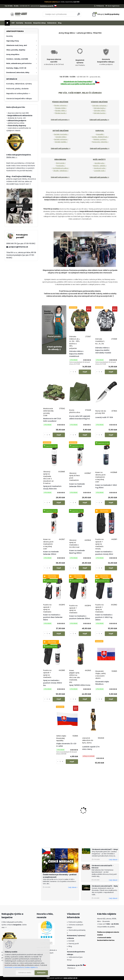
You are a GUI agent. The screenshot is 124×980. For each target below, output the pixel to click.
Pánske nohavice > (61, 105)
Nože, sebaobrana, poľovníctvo (19, 63)
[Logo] (19, 14)
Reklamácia (52, 23)
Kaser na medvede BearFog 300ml (77, 552)
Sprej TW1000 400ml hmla (80, 685)
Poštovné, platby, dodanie (17, 89)
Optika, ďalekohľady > (100, 137)
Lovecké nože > (100, 171)
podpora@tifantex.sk (18, 247)
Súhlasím (41, 973)
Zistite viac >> (12, 157)
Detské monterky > (61, 134)
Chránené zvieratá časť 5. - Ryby (105, 886)
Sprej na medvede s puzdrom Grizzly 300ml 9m (53, 683)
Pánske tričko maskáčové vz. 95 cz (79, 820)
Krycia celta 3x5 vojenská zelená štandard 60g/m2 (80, 417)
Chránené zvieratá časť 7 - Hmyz (105, 849)
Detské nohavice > (61, 139)
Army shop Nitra (13, 54)
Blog (60, 23)
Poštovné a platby (75, 922)
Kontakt (71, 941)
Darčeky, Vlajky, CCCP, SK (16, 68)
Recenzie (28, 23)
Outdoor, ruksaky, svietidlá (17, 59)
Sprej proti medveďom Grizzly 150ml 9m (52, 487)
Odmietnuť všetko (25, 973)
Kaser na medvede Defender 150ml (77, 485)
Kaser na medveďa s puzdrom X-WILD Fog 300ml (104, 617)
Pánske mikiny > (61, 111)
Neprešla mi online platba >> (18, 94)
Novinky (10, 36)
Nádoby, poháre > (100, 139)
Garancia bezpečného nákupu (19, 99)
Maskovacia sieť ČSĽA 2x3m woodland (52, 420)
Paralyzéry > (61, 166)
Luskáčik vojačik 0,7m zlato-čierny (91, 748)
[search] (79, 14)
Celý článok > (73, 887)
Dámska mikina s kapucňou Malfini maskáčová (76, 354)
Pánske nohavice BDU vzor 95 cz (53, 820)
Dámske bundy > (100, 113)
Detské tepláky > (61, 142)
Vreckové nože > (100, 168)
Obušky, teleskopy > (61, 171)
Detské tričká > (61, 137)
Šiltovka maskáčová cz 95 (106, 819)
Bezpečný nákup (40, 23)
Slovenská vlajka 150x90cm (102, 683)
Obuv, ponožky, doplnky (16, 50)
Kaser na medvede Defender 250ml (51, 553)
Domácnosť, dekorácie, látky (18, 72)
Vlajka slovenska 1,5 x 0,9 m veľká (66, 745)
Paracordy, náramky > (100, 142)
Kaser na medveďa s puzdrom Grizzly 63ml (104, 553)
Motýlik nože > (100, 163)
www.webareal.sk (70, 978)
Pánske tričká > (61, 108)
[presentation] (42, 810)
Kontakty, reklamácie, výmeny (19, 84)
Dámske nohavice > (100, 106)
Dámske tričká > (100, 111)
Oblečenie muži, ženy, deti (17, 45)
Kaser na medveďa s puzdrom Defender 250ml (80, 617)
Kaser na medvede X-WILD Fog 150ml (106, 486)
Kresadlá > (100, 134)
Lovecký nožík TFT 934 (104, 417)
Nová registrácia (113, 6)
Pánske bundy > (61, 113)
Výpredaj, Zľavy (13, 41)
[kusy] (73, 372)
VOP (13, 23)
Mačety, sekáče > (100, 166)
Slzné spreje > (61, 163)
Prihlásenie (100, 6)
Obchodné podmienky (77, 930)
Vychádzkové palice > (61, 168)
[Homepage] (7, 23)
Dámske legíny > (100, 108)
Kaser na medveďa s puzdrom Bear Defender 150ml (53, 617)
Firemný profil (74, 944)
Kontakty (20, 23)
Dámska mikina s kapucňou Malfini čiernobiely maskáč (103, 350)
